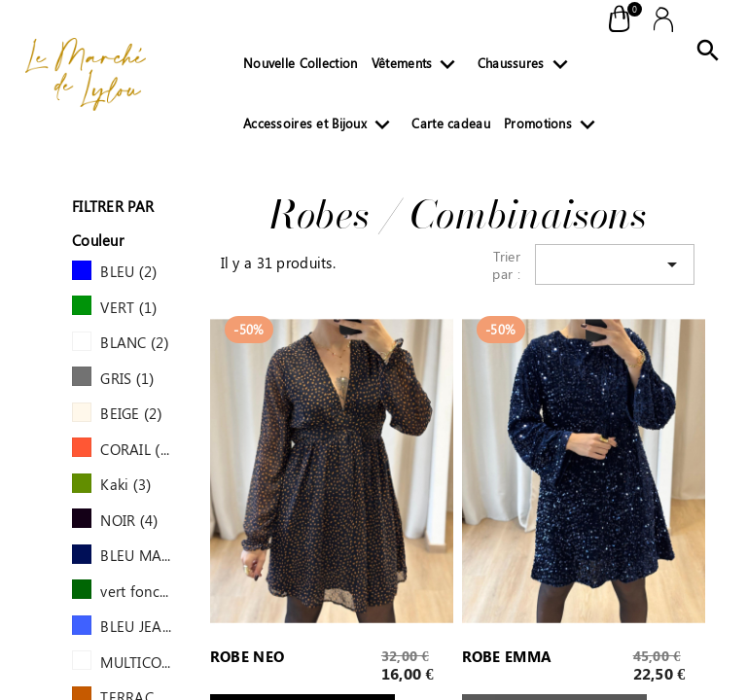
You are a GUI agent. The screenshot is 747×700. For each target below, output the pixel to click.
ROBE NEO (247, 657)
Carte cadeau (450, 123)
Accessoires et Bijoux (320, 127)
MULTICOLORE (136, 662)
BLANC (135, 342)
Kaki (125, 484)
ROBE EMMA (507, 657)
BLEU (128, 271)
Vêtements (418, 67)
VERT (128, 307)
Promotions (553, 127)
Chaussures (527, 67)
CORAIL (136, 449)
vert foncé (136, 591)
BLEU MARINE (136, 555)
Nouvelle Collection (300, 63)
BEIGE (131, 413)
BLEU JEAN (136, 626)
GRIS (127, 378)
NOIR (129, 520)
